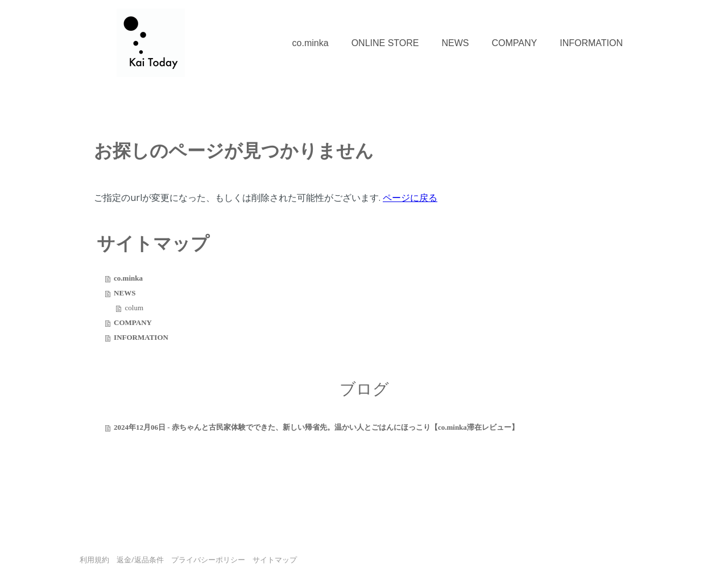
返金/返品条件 (140, 560)
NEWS (455, 43)
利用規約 (94, 560)
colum (135, 308)
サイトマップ (275, 560)
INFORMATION (591, 43)
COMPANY (514, 43)
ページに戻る (410, 198)
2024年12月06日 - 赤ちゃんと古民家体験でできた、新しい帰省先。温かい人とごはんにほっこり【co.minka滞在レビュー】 (316, 427)
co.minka (311, 43)
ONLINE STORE (385, 43)
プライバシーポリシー (208, 560)
